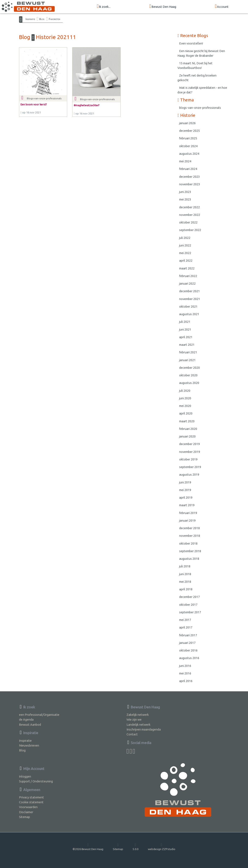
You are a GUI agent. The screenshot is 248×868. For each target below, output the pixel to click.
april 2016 (186, 681)
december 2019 (189, 444)
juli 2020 (185, 391)
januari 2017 (187, 643)
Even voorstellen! (191, 43)
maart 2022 (187, 268)
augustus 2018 (189, 559)
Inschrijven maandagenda (144, 729)
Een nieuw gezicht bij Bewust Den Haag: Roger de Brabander (201, 53)
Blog (42, 19)
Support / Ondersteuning (36, 781)
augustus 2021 (189, 314)
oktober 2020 (188, 375)
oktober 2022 (188, 222)
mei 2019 (185, 490)
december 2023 (189, 177)
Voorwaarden (28, 807)
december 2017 (189, 597)
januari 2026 (187, 123)
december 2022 (189, 207)
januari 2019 (187, 520)
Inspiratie (30, 19)
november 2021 (190, 299)
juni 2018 (185, 574)
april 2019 (186, 497)
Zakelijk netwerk (138, 715)
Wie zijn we (134, 719)
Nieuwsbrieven (29, 745)
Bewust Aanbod (30, 725)
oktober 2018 (188, 543)
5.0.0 (136, 847)
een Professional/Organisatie (39, 715)
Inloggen (25, 776)
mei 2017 (185, 620)
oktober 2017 (188, 605)
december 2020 (189, 368)
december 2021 (189, 291)
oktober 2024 (188, 146)
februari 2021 (188, 352)
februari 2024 (188, 169)
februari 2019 (188, 513)
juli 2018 (185, 566)
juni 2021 (185, 329)
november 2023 (190, 184)
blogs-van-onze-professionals (200, 108)
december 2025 (189, 131)
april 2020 (186, 413)
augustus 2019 (189, 474)
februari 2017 (188, 635)
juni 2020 (185, 398)
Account (222, 6)
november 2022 (190, 215)
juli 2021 (185, 322)
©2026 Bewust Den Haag (88, 847)
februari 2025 (188, 138)
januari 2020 (187, 436)
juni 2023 (185, 192)
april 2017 (186, 627)
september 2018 (190, 551)
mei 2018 (185, 582)
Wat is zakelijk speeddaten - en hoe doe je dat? (202, 90)
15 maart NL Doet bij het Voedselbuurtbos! (195, 65)
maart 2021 (187, 345)
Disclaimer (26, 812)
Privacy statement (31, 797)
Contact (132, 734)
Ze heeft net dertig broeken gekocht (197, 78)
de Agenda (26, 719)
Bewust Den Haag (163, 6)
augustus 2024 (189, 154)
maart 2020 (187, 421)
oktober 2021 (188, 306)
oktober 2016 (188, 650)
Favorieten (55, 19)
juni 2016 (185, 666)
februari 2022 (188, 276)
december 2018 (189, 528)
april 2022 (186, 260)
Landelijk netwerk (138, 725)
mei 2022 (185, 253)
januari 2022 (187, 283)
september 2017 (190, 612)
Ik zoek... (104, 6)
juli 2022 (185, 238)
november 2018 (190, 536)
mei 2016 (185, 673)
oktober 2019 (188, 459)
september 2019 (190, 467)
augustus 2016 (189, 658)
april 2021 (186, 337)
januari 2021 (187, 360)
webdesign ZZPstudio (162, 847)
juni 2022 (185, 245)
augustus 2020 (189, 383)
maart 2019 (187, 505)
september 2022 (190, 230)
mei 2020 (185, 406)
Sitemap (25, 817)
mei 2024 (185, 161)
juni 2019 (185, 482)
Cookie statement (31, 802)
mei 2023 (185, 199)
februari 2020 (188, 429)
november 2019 (190, 452)
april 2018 (186, 589)
